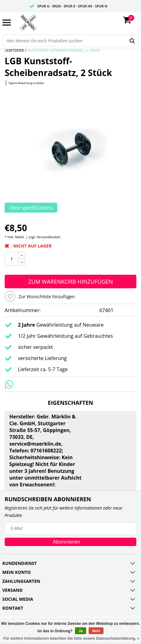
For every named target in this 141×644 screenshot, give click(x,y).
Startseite (14, 50)
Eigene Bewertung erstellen (26, 83)
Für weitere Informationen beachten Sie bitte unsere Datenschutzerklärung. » (71, 638)
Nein (96, 631)
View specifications (31, 208)
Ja (80, 631)
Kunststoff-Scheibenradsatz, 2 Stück (64, 50)
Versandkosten (49, 237)
